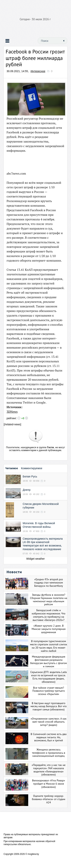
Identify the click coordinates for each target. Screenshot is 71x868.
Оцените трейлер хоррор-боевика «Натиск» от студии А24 (48, 799)
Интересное (38, 71)
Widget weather (35, 559)
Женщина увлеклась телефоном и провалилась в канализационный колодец (49, 753)
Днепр (27, 490)
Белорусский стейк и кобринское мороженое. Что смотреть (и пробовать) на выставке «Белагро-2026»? (49, 615)
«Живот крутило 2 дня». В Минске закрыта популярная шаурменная (49, 629)
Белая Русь (30, 476)
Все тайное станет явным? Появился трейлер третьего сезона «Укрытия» (49, 691)
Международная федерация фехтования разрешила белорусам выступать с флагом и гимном (49, 661)
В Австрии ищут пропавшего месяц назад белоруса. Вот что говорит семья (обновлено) (49, 706)
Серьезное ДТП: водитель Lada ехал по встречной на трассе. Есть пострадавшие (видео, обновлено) (49, 677)
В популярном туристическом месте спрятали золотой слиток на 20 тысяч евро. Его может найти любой (49, 646)
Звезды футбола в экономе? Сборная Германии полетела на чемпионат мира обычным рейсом (48, 600)
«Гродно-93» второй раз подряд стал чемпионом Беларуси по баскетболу (49, 583)
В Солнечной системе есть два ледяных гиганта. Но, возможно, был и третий (49, 737)
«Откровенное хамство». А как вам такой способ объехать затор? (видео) (49, 722)
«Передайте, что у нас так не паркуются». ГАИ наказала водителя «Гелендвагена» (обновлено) (49, 770)
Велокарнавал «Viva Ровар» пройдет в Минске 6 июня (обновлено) (49, 784)
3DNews (12, 412)
